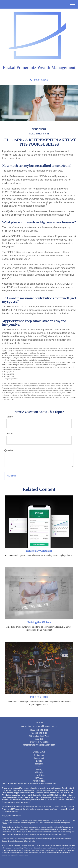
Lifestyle (39, 772)
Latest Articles (39, 775)
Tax (39, 767)
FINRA (73, 820)
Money (39, 769)
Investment (39, 758)
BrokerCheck (52, 783)
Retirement (39, 755)
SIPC (5, 823)
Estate (39, 761)
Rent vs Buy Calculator (39, 551)
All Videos (39, 778)
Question (9, 450)
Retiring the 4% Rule (39, 623)
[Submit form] (12, 476)
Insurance (39, 764)
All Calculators (39, 781)
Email (10, 434)
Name (10, 417)
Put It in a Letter (39, 697)
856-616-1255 (39, 80)
